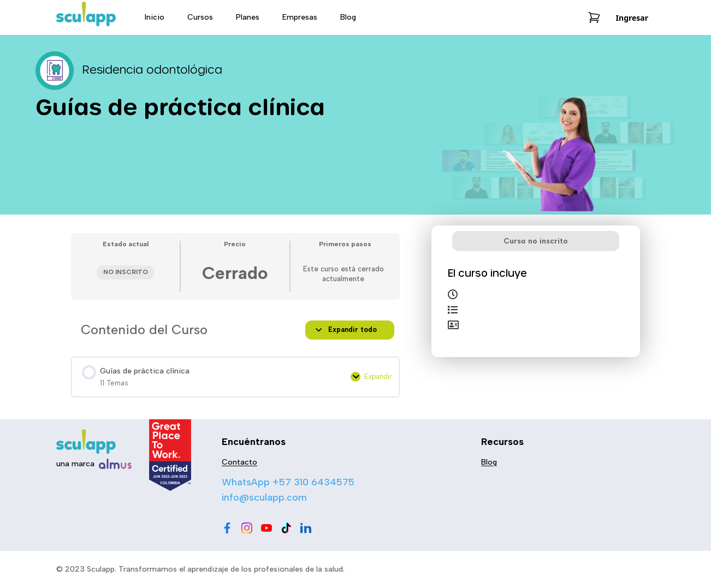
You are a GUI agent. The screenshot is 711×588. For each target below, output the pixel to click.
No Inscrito (126, 272)
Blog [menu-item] (348, 17)
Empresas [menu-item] (300, 17)
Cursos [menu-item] (200, 17)
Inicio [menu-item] (155, 17)
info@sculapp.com (264, 497)
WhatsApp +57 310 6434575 (288, 482)
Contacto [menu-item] (239, 462)
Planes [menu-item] (248, 17)
